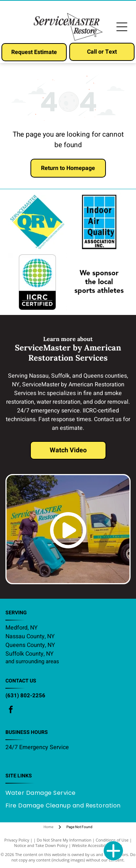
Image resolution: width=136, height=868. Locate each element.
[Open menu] (122, 27)
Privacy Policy (17, 840)
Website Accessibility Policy (97, 845)
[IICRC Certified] (37, 282)
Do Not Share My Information (64, 840)
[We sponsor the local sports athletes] (99, 282)
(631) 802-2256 (25, 695)
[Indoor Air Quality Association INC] (99, 222)
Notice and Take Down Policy (41, 845)
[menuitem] (43, 793)
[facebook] (11, 711)
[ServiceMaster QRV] (37, 222)
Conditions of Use (112, 840)
